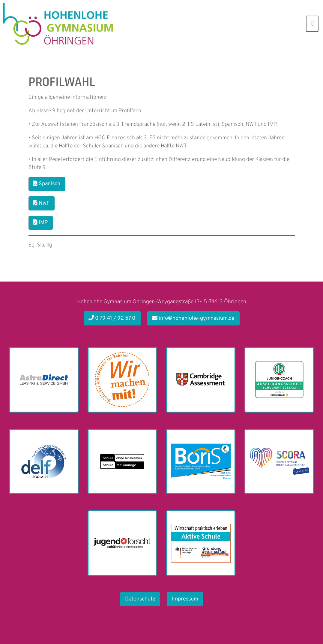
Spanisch (47, 184)
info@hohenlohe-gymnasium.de (193, 318)
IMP (40, 223)
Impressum (185, 599)
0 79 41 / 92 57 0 (112, 318)
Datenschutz (140, 599)
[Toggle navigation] (312, 24)
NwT (41, 203)
